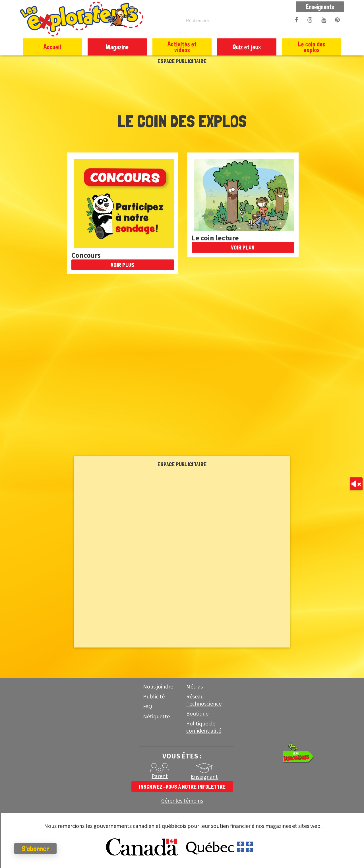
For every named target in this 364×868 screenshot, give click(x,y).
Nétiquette (156, 717)
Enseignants (320, 7)
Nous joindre (158, 687)
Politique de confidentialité (204, 727)
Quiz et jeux (247, 47)
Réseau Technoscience (204, 700)
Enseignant (204, 777)
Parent (160, 776)
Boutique (197, 714)
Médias (195, 687)
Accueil (52, 47)
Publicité (154, 697)
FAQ (148, 707)
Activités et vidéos (182, 47)
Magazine (117, 47)
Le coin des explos (312, 47)
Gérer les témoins (182, 801)
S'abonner (35, 849)
